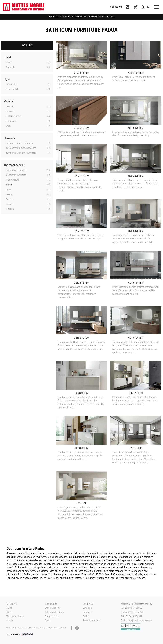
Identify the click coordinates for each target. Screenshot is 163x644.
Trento (9, 195)
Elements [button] (9, 138)
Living (9, 608)
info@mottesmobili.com (140, 620)
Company (88, 604)
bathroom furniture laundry (19, 143)
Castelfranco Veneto (16, 175)
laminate (10, 111)
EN (148, 7)
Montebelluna (13, 180)
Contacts (87, 612)
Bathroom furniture (78, 17)
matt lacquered (14, 116)
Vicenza (10, 209)
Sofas (9, 612)
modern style (12, 89)
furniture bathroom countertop (21, 153)
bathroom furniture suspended (21, 148)
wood (9, 126)
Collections (61, 17)
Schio (9, 190)
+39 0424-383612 (133, 616)
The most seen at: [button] (14, 165)
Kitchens (12, 604)
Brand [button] (7, 57)
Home (52, 17)
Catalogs (87, 608)
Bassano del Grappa (16, 170)
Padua (9, 185)
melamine (11, 121)
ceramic (10, 107)
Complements (51, 616)
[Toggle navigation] (156, 7)
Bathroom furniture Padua (101, 17)
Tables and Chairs (15, 616)
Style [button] (7, 79)
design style (12, 85)
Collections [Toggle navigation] (116, 7)
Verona (10, 204)
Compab (10, 67)
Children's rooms (53, 608)
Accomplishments (92, 620)
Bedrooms (51, 604)
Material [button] (9, 102)
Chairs (10, 620)
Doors (48, 620)
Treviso (10, 199)
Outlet (143, 554)
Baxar (9, 62)
